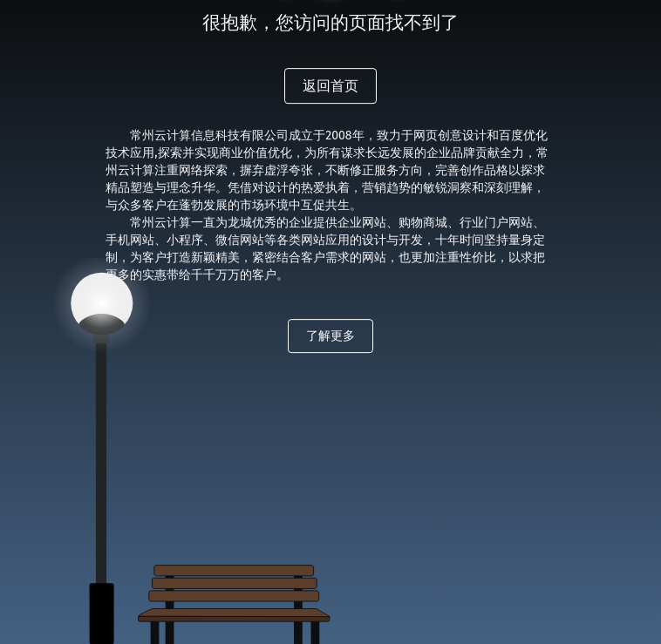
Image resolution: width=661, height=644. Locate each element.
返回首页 (330, 86)
